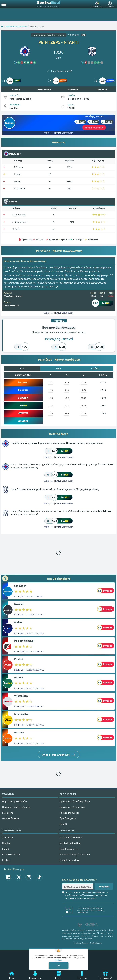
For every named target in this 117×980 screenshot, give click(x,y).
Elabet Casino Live (69, 849)
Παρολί (63, 824)
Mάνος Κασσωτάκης (34, 261)
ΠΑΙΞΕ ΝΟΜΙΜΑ (94, 127)
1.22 (51, 382)
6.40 (67, 390)
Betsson (19, 732)
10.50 (84, 398)
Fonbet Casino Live (70, 860)
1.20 (51, 390)
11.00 (84, 382)
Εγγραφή (104, 886)
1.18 (51, 413)
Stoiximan (20, 586)
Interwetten (22, 714)
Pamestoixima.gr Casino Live (75, 854)
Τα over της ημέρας (69, 813)
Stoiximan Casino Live (71, 837)
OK (58, 965)
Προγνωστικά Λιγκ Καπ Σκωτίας (49, 35)
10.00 (84, 405)
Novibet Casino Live (70, 843)
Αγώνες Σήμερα (10, 818)
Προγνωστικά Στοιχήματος (16, 807)
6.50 (67, 382)
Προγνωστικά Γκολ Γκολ (72, 807)
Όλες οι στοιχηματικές (58, 754)
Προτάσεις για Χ (68, 818)
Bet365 (19, 677)
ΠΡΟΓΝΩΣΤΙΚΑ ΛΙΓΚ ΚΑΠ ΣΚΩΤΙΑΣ (17, 26)
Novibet (19, 604)
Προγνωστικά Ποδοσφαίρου (75, 801)
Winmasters (21, 696)
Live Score (8, 813)
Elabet (18, 622)
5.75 (67, 405)
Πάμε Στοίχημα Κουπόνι (15, 801)
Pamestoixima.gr (24, 641)
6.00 (67, 398)
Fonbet (19, 659)
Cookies (58, 960)
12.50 (84, 390)
